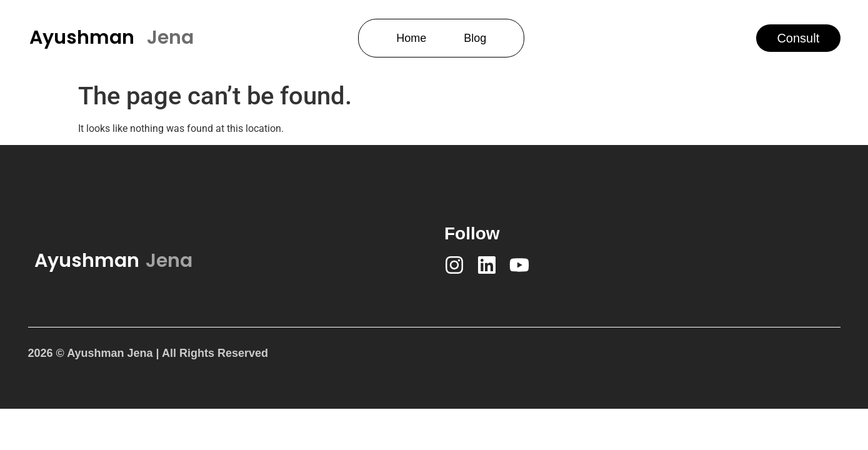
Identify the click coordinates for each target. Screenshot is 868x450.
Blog (475, 38)
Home (411, 38)
